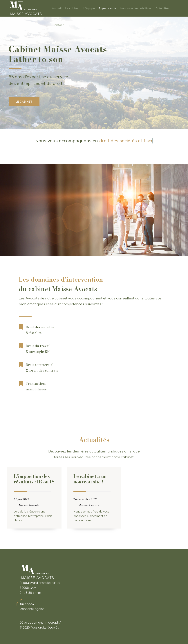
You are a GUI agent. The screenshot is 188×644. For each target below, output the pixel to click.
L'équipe (89, 8)
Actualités (162, 8)
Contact (58, 25)
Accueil (57, 8)
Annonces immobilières (136, 8)
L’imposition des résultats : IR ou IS (34, 479)
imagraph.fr (53, 623)
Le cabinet (72, 8)
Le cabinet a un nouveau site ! (90, 479)
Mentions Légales (32, 609)
